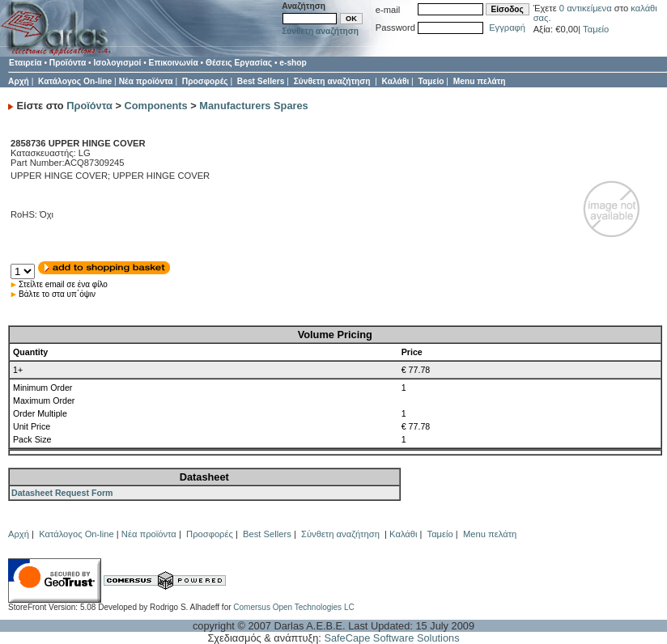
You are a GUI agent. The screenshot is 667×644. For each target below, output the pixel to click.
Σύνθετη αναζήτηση (320, 31)
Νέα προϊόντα (146, 81)
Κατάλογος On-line (75, 81)
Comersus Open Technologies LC (293, 607)
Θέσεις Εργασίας (239, 63)
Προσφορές (205, 81)
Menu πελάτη (480, 81)
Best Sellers (261, 81)
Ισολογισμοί (117, 63)
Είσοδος (508, 9)
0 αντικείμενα (587, 8)
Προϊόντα (68, 63)
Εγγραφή (507, 28)
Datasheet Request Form (62, 493)
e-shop (293, 63)
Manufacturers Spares (253, 106)
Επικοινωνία (174, 63)
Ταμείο (596, 29)
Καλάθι (396, 81)
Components (156, 106)
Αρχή (19, 81)
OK (351, 19)
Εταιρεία (25, 63)
